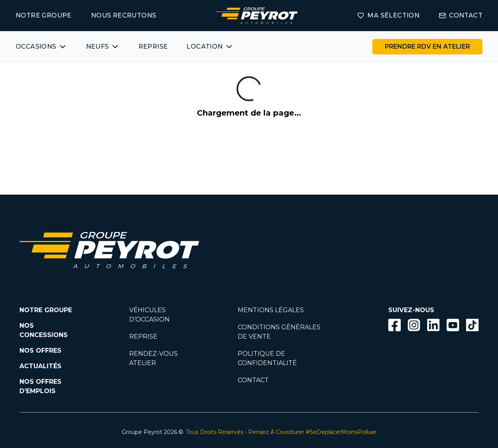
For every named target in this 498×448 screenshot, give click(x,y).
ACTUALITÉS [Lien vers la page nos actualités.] (40, 366)
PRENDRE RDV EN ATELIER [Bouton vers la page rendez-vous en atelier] (427, 47)
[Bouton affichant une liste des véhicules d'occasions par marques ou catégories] (41, 47)
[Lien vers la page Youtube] (453, 326)
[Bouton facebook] (395, 325)
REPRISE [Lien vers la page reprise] (143, 336)
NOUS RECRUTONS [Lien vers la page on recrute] (124, 15)
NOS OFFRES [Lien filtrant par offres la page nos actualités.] (40, 350)
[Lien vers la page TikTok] (472, 326)
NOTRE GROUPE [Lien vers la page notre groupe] (44, 15)
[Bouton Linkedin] (433, 325)
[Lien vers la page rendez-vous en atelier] (427, 47)
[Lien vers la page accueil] (257, 16)
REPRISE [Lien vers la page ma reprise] (153, 47)
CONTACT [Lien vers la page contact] (461, 15)
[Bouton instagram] (414, 325)
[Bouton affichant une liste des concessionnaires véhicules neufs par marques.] (103, 47)
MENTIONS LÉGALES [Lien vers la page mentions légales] (271, 310)
